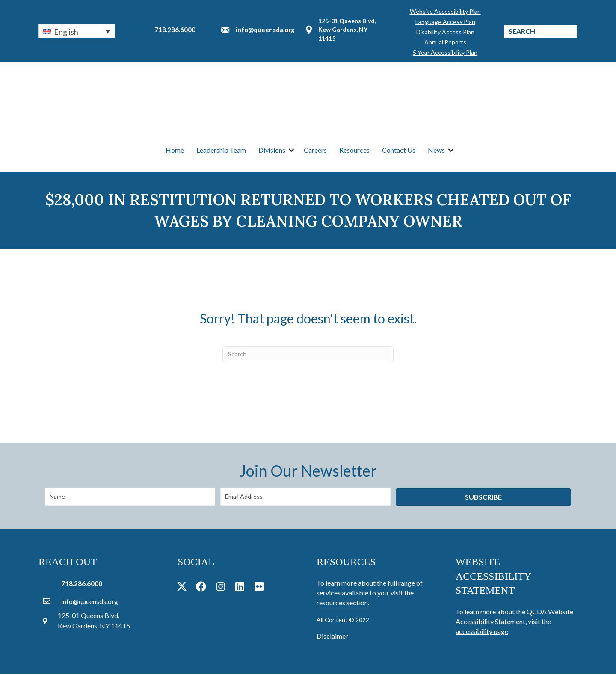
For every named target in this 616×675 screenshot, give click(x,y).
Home (175, 150)
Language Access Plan (445, 22)
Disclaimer (332, 637)
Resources (354, 150)
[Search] (308, 355)
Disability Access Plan (445, 32)
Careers (315, 150)
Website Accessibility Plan (445, 11)
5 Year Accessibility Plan (445, 52)
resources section (342, 603)
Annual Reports (445, 42)
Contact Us (399, 150)
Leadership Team (221, 150)
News (436, 150)
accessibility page (482, 632)
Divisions (272, 150)
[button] (77, 31)
